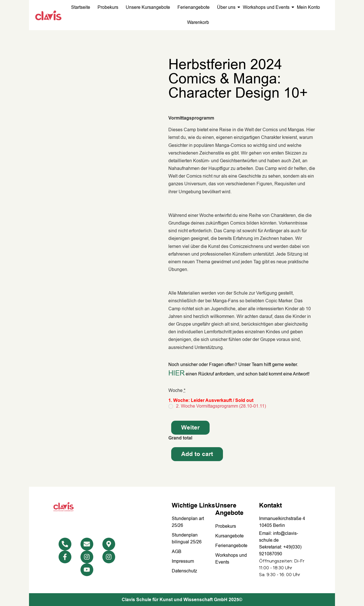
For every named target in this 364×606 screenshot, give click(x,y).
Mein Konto (308, 7)
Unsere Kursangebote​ (148, 7)
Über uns (227, 7)
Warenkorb (198, 22)
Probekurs (108, 7)
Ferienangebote (194, 7)
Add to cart (197, 454)
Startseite (81, 7)
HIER (176, 373)
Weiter (190, 428)
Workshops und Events (267, 7)
